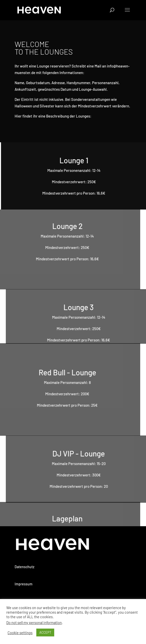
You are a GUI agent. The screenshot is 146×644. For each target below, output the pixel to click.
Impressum (24, 584)
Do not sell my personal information (34, 623)
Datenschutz (24, 567)
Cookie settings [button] (20, 633)
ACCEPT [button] (45, 632)
